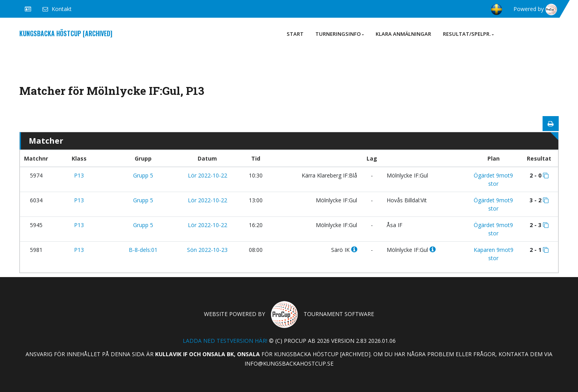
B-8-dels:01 (143, 250)
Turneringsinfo (340, 34)
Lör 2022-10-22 (207, 175)
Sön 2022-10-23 (207, 250)
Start (295, 34)
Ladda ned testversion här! (225, 341)
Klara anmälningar (403, 34)
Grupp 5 (143, 175)
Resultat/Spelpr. (468, 34)
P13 (79, 175)
